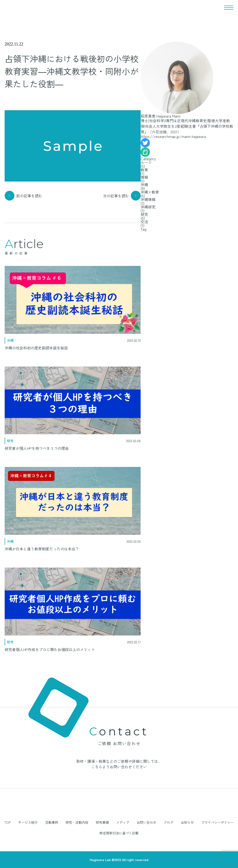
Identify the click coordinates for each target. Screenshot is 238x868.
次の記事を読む (116, 196)
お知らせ (187, 822)
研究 (144, 214)
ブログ (169, 822)
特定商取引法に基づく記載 (119, 833)
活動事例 (52, 822)
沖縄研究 (148, 207)
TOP (7, 822)
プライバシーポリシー (218, 822)
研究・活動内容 (77, 822)
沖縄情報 (148, 199)
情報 (144, 177)
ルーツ (146, 162)
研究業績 (102, 822)
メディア (123, 822)
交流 (144, 222)
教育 (144, 170)
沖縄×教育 (150, 192)
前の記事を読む (29, 196)
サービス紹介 (28, 822)
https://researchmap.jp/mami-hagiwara (173, 136)
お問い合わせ (146, 822)
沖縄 (144, 185)
